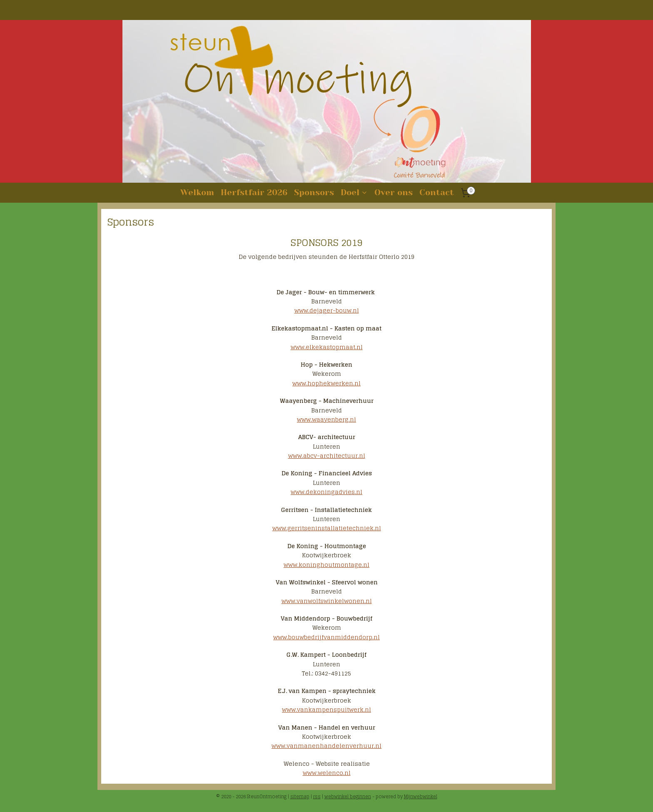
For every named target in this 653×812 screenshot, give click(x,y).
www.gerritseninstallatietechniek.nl (327, 528)
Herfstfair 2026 (254, 192)
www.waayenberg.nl (326, 419)
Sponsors (314, 192)
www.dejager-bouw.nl (327, 310)
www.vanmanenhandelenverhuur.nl (326, 746)
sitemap (300, 797)
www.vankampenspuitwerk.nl (326, 709)
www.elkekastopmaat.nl (327, 347)
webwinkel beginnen (348, 797)
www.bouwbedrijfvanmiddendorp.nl (326, 637)
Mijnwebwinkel (421, 797)
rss (317, 797)
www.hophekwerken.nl (326, 383)
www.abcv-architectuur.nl (327, 456)
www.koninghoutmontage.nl (326, 564)
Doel (354, 192)
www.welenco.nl (327, 773)
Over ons (394, 192)
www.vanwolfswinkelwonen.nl (327, 601)
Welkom (197, 192)
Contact (437, 192)
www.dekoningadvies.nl (326, 492)
